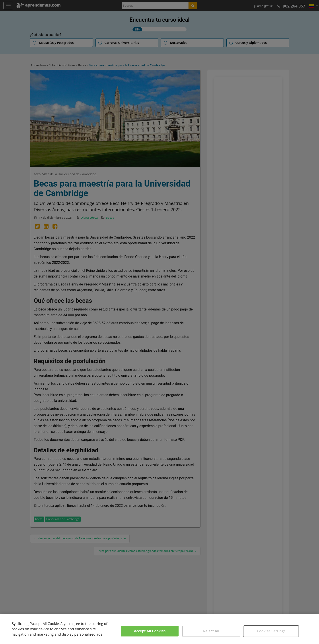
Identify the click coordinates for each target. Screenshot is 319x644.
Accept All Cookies (150, 631)
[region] (159, 629)
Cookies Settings (271, 631)
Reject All (211, 631)
